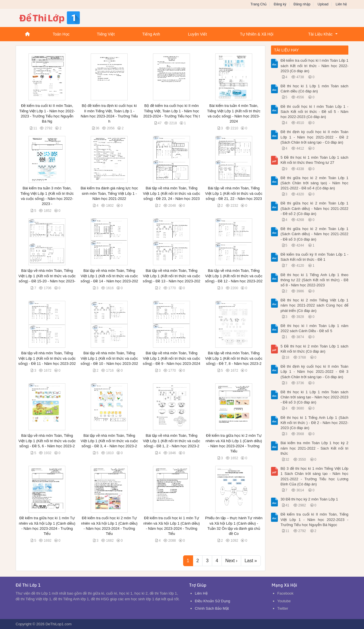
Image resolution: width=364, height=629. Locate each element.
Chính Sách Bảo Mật (212, 608)
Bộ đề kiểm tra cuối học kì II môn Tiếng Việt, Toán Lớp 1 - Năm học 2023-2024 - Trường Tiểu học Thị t (172, 111)
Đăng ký (280, 4)
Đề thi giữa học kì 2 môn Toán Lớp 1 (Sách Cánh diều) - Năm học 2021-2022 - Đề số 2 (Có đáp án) (315, 208)
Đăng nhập (302, 4)
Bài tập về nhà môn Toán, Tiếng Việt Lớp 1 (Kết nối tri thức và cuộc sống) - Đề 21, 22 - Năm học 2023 (234, 193)
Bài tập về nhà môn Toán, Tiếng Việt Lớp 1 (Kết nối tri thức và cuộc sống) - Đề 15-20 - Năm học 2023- (47, 276)
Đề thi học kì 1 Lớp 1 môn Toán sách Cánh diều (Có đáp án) (315, 89)
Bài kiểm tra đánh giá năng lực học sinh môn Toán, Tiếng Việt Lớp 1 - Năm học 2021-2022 (109, 193)
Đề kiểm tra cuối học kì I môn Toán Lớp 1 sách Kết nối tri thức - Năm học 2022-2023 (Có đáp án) (315, 66)
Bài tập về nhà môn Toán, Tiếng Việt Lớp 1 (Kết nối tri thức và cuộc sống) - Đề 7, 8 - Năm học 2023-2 (234, 358)
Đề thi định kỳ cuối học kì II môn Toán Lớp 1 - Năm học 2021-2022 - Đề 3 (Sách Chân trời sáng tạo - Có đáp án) (315, 372)
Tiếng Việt (106, 34)
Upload (323, 4)
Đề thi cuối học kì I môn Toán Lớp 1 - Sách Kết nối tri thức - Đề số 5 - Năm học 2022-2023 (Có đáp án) (315, 112)
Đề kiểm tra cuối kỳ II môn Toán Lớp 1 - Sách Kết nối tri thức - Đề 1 (315, 257)
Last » (251, 561)
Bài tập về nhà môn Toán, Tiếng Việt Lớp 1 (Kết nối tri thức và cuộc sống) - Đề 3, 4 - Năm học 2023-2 (109, 441)
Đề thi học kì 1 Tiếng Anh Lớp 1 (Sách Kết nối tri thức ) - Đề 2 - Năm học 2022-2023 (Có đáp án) (315, 423)
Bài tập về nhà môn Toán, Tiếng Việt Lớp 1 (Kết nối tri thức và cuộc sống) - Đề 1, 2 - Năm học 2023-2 (171, 441)
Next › (231, 561)
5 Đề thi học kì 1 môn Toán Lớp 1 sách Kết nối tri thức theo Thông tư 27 (315, 160)
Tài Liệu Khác (320, 34)
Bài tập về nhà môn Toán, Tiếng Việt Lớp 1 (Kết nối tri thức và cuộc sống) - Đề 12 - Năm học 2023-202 (234, 276)
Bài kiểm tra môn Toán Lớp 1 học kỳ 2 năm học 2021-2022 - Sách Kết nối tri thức (315, 448)
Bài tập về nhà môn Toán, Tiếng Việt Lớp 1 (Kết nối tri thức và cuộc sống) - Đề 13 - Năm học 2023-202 (171, 276)
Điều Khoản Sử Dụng (212, 601)
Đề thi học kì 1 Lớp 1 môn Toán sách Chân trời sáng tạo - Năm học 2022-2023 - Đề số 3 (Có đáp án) (315, 397)
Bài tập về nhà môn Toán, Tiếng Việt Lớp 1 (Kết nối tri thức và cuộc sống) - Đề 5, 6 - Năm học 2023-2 (47, 441)
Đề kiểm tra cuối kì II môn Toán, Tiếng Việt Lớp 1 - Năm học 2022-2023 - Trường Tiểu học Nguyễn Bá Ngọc (315, 519)
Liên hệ (341, 4)
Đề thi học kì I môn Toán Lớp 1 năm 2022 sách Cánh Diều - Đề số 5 (315, 328)
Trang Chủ (259, 4)
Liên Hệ (201, 593)
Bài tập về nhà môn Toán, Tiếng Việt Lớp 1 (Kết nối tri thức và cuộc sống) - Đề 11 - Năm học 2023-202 (47, 358)
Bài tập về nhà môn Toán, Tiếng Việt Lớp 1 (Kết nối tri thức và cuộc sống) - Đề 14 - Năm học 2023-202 (109, 276)
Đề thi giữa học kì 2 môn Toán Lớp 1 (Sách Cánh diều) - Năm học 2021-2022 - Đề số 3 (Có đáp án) (315, 234)
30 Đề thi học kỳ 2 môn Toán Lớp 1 (309, 499)
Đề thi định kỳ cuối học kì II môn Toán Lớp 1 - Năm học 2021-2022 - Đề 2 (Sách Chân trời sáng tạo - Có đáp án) (315, 137)
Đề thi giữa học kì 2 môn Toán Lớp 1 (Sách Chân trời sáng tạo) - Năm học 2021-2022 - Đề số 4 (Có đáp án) (315, 183)
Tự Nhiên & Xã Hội (257, 34)
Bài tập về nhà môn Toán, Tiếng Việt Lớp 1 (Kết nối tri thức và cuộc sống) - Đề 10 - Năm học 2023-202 (109, 358)
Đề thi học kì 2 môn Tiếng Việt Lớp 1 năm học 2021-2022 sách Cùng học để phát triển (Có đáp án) (315, 305)
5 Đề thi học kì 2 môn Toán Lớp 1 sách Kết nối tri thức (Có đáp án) (315, 349)
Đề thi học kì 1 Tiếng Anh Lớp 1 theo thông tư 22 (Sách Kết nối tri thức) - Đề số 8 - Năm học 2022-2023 (315, 280)
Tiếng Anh (151, 34)
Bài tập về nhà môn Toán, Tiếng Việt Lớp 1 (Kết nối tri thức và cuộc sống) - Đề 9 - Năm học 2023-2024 (171, 358)
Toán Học (61, 34)
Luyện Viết (197, 34)
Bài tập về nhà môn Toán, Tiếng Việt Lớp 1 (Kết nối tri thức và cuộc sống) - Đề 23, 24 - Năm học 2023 (171, 193)
